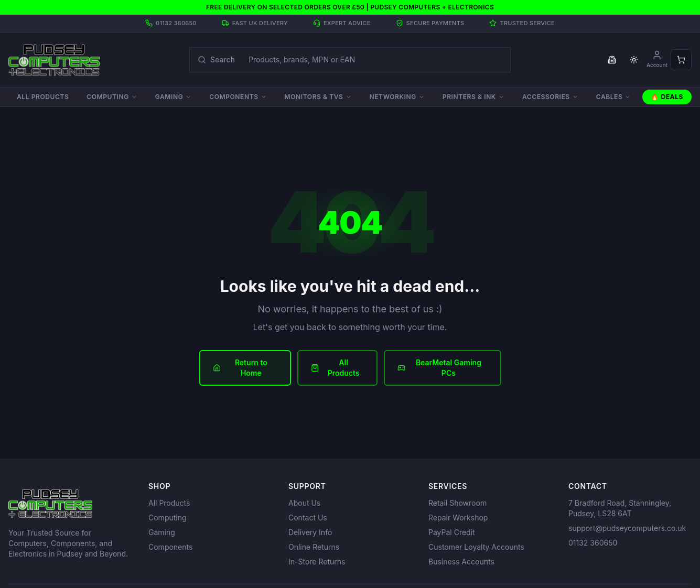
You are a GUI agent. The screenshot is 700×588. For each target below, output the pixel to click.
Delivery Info (310, 532)
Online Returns (314, 547)
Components (238, 97)
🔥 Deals (667, 97)
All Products (43, 97)
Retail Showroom (457, 503)
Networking (397, 97)
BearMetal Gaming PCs (439, 368)
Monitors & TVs (318, 97)
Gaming (173, 97)
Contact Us (308, 518)
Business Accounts (461, 562)
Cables (614, 97)
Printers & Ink (473, 97)
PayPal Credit (452, 532)
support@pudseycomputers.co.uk (627, 528)
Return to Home (240, 368)
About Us (304, 503)
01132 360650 (593, 543)
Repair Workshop (458, 518)
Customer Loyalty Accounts (476, 547)
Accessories (550, 97)
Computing (112, 97)
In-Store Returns (317, 562)
